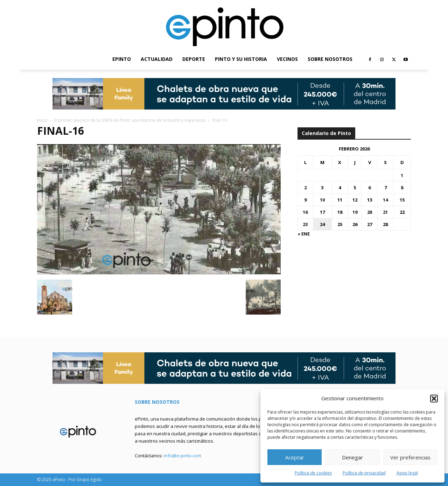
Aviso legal (407, 473)
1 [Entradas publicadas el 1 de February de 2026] (402, 175)
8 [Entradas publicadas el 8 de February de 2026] (402, 188)
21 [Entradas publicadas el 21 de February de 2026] (385, 212)
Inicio (42, 120)
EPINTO (122, 59)
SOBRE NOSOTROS (330, 59)
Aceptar (295, 457)
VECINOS (287, 59)
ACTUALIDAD (157, 59)
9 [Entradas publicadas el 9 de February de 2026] (305, 200)
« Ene (304, 234)
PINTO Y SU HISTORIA (241, 59)
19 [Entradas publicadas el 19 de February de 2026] (355, 212)
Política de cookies (313, 473)
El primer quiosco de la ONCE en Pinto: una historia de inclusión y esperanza (130, 120)
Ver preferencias (410, 457)
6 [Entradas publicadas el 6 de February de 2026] (369, 188)
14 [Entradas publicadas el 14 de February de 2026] (385, 200)
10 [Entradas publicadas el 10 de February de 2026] (322, 200)
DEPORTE (194, 59)
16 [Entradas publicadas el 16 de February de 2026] (305, 212)
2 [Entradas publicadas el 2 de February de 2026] (305, 188)
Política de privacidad (364, 473)
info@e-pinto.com (183, 456)
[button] (434, 399)
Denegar (352, 457)
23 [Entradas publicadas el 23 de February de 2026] (305, 224)
